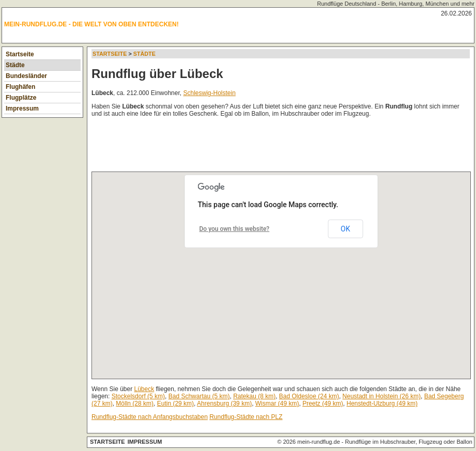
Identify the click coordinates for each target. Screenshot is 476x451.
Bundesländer (26, 76)
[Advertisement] (280, 147)
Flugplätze (21, 98)
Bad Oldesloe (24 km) (309, 396)
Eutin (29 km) (175, 403)
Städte (15, 65)
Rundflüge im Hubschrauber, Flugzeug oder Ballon (409, 442)
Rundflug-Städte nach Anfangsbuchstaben (150, 417)
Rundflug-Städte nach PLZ (246, 417)
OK (345, 229)
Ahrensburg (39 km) (224, 403)
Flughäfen (20, 87)
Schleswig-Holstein (209, 93)
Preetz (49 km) (323, 403)
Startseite (20, 54)
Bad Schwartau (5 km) (199, 396)
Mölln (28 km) (135, 403)
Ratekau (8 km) (254, 396)
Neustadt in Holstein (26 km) (382, 396)
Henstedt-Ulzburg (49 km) (382, 403)
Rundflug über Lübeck (157, 74)
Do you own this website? (235, 229)
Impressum (22, 108)
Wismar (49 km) (277, 403)
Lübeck (144, 389)
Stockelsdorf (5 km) (138, 396)
